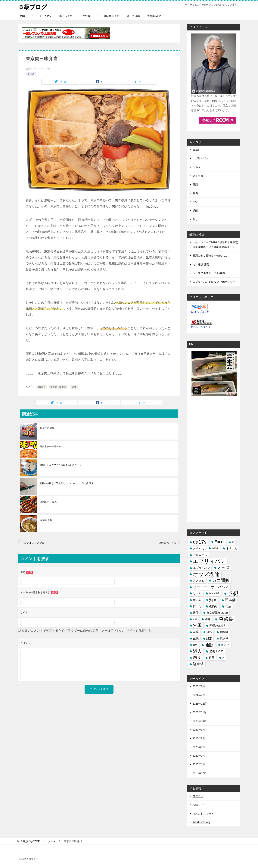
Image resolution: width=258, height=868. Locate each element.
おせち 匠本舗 (47, 428)
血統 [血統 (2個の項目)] (196, 638)
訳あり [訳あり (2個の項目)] (224, 638)
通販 (195, 210)
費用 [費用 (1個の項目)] (195, 645)
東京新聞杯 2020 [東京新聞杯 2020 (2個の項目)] (217, 612)
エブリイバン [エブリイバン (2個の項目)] (201, 568)
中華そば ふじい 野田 (33, 543)
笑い (195, 202)
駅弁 (74, 387)
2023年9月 (199, 730)
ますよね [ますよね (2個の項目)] (232, 548)
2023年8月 (199, 738)
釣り (195, 219)
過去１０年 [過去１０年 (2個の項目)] (216, 651)
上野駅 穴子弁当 (48, 502)
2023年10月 (200, 721)
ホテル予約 (66, 16)
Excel (196, 150)
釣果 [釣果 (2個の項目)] (212, 658)
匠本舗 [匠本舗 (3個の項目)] (230, 600)
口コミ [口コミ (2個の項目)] (197, 606)
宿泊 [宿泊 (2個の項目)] (228, 606)
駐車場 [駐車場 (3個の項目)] (198, 664)
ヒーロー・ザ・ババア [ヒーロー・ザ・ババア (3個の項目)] (211, 587)
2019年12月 (200, 773)
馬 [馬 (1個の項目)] (223, 658)
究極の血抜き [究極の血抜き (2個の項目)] (218, 625)
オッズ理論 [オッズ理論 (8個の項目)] (206, 574)
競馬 (195, 193)
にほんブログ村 (200, 312)
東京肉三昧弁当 (58, 387)
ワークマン (45, 16)
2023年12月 (200, 703)
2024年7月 (199, 695)
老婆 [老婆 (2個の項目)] (196, 632)
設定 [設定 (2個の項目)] (209, 638)
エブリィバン (200, 158)
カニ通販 (85, 16)
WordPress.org (201, 822)
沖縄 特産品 (154, 16)
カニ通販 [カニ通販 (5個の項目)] (221, 580)
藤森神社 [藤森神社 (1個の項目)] (224, 632)
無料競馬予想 (111, 16)
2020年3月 (199, 747)
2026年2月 (199, 686)
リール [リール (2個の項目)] (197, 593)
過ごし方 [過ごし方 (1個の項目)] (225, 645)
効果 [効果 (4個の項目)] (213, 600)
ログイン (198, 796)
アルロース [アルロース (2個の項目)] (200, 555)
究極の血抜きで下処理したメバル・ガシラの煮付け (67, 483)
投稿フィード (200, 805)
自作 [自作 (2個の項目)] (209, 632)
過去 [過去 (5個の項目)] (197, 651)
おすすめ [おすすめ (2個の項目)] (199, 548)
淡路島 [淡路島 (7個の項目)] (226, 619)
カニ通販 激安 (201, 264)
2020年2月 (199, 756)
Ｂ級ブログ (33, 6)
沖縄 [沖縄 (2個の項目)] (208, 619)
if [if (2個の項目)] (233, 542)
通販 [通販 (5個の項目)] (209, 645)
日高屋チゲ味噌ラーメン (53, 446)
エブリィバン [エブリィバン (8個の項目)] (209, 561)
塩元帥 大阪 (46, 520)
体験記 (41, 387)
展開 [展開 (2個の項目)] (196, 612)
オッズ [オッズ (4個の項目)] (224, 567)
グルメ (31, 74)
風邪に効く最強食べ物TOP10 (210, 256)
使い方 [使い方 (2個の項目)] (197, 600)
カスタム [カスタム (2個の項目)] (199, 580)
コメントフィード (203, 813)
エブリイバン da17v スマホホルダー (214, 282)
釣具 (23, 16)
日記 (195, 185)
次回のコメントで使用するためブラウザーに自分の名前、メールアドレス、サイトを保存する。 (88, 630)
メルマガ (198, 176)
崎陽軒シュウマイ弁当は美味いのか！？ (61, 465)
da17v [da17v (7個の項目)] (200, 542)
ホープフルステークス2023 (209, 273)
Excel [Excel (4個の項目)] (219, 542)
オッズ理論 (133, 16)
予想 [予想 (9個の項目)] (233, 593)
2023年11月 (200, 712)
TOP (30, 841)
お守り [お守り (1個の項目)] (215, 548)
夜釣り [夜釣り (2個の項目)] (213, 606)
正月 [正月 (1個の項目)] (195, 619)
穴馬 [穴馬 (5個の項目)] (197, 625)
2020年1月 (199, 764)
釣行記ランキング (201, 327)
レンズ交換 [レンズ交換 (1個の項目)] (214, 593)
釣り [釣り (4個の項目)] (197, 658)
